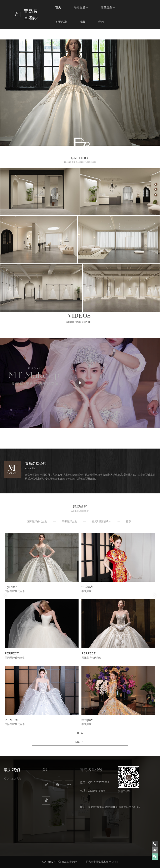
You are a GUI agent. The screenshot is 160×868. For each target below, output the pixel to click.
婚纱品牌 (81, 7)
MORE (80, 742)
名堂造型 (108, 7)
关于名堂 (61, 22)
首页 (58, 7)
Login (115, 862)
